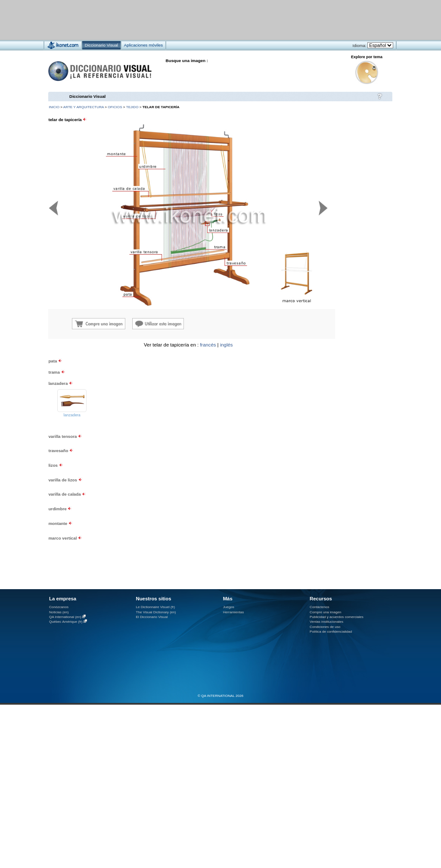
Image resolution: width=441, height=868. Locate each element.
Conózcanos (59, 607)
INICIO (54, 107)
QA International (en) (65, 617)
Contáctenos (320, 607)
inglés (227, 345)
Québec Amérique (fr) (66, 622)
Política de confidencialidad (331, 632)
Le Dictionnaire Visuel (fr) (155, 607)
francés (208, 345)
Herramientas (234, 612)
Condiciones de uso (325, 627)
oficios (115, 107)
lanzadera (72, 415)
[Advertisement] (340, 396)
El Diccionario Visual (152, 617)
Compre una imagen (325, 612)
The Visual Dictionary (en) (156, 612)
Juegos (229, 607)
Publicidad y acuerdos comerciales (337, 617)
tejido (132, 107)
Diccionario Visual (87, 96)
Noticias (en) (59, 612)
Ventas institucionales (326, 622)
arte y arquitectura (84, 107)
